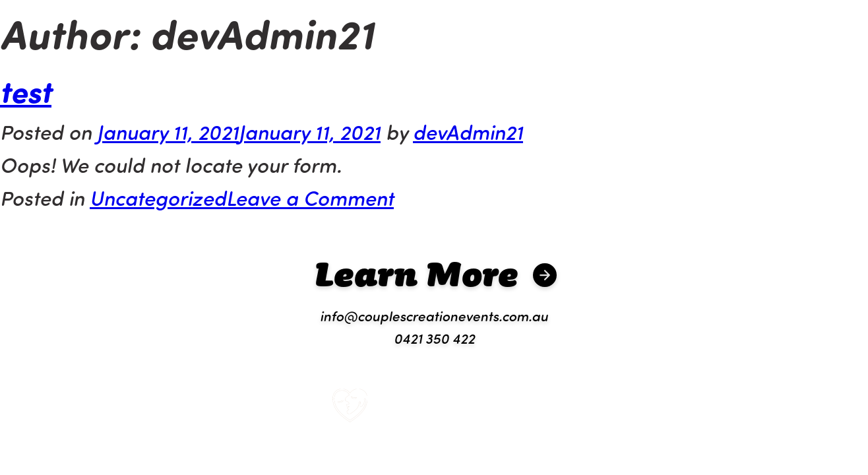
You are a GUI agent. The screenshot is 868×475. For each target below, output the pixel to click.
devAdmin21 (468, 131)
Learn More (417, 273)
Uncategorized (158, 197)
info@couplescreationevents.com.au (434, 315)
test (26, 90)
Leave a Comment (310, 197)
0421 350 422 (434, 338)
